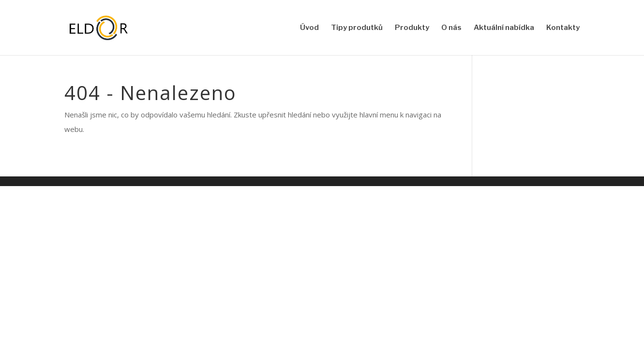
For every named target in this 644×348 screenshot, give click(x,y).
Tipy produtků (357, 28)
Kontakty (563, 28)
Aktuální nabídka (504, 28)
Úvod (309, 28)
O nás (451, 28)
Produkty (412, 28)
